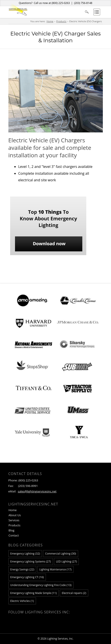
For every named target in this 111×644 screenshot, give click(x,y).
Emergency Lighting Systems (31, 561)
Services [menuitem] (14, 520)
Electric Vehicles (22, 601)
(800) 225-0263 (61, 3)
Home (50, 21)
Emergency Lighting (25, 553)
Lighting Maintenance (55, 569)
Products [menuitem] (15, 525)
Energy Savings (22, 569)
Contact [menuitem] (14, 535)
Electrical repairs (74, 593)
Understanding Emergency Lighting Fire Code (41, 585)
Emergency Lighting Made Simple (34, 593)
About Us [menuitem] (15, 515)
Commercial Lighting (60, 553)
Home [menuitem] (13, 510)
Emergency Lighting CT (27, 577)
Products (61, 21)
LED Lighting (67, 561)
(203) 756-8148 (83, 3)
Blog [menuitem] (12, 530)
